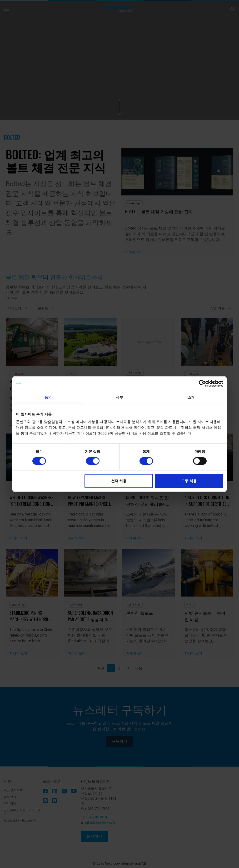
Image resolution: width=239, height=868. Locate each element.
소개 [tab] (191, 397)
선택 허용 (119, 481)
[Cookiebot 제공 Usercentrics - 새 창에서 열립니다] (202, 383)
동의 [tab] (48, 397)
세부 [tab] (119, 397)
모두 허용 (189, 481)
